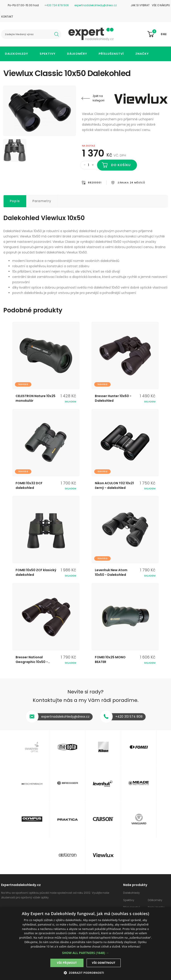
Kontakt (7, 17)
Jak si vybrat (140, 5)
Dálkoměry (77, 54)
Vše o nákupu (161, 5)
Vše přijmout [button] (67, 963)
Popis (15, 201)
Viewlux (141, 98)
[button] (86, 953)
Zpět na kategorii (99, 98)
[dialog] (85, 944)
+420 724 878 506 (57, 5)
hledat (57, 34)
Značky (142, 54)
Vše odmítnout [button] (104, 963)
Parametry (42, 201)
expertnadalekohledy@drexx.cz (96, 5)
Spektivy (48, 54)
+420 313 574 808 (129, 717)
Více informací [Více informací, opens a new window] (131, 947)
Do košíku (121, 165)
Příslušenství (111, 54)
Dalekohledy (16, 54)
